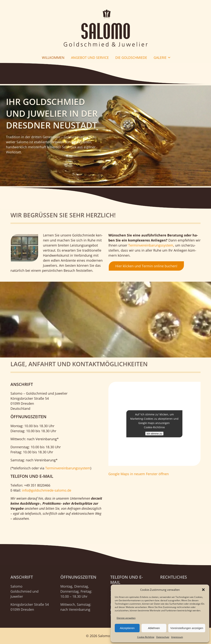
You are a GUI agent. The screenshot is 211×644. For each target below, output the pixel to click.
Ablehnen (154, 628)
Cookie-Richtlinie (146, 637)
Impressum (177, 637)
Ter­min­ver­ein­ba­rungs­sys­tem (151, 245)
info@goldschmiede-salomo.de (47, 490)
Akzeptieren (127, 628)
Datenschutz (163, 637)
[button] (203, 590)
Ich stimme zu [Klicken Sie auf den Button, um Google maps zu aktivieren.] (154, 433)
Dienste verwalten (126, 618)
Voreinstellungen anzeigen (187, 628)
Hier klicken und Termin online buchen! (147, 266)
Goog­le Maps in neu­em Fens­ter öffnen (139, 474)
